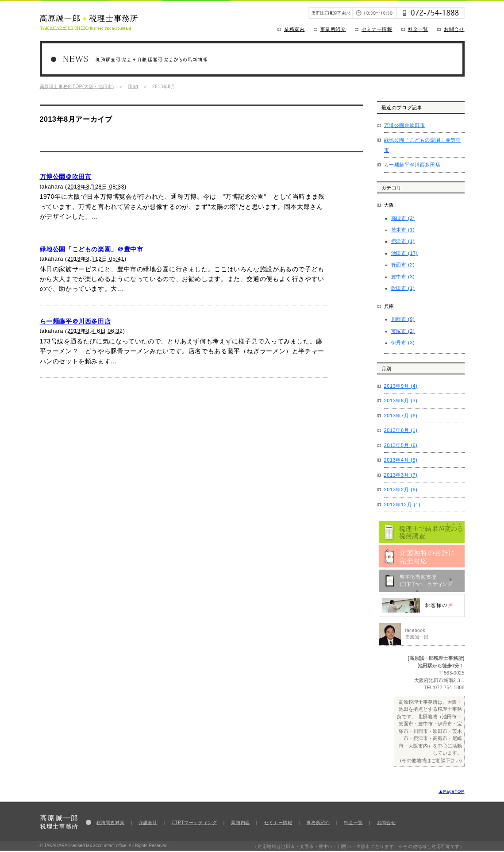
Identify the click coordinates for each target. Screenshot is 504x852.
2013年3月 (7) (401, 475)
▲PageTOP (451, 791)
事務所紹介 (318, 823)
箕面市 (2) (403, 265)
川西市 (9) (403, 319)
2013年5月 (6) (401, 445)
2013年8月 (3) (401, 401)
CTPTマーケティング (194, 823)
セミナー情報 (377, 29)
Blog (133, 87)
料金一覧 (418, 29)
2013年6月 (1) (401, 430)
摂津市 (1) (403, 241)
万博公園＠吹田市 (66, 177)
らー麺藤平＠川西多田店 (75, 321)
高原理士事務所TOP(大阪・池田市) (77, 87)
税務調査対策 (111, 823)
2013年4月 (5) (401, 460)
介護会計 (148, 823)
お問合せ (454, 29)
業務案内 (294, 29)
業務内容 (240, 823)
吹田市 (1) (403, 288)
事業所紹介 (333, 29)
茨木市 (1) (403, 230)
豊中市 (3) (403, 277)
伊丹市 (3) (403, 343)
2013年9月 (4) (401, 386)
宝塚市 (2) (403, 331)
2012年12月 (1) (402, 505)
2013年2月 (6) (401, 490)
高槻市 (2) (403, 218)
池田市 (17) (405, 253)
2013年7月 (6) (401, 416)
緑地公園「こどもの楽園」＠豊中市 (92, 249)
